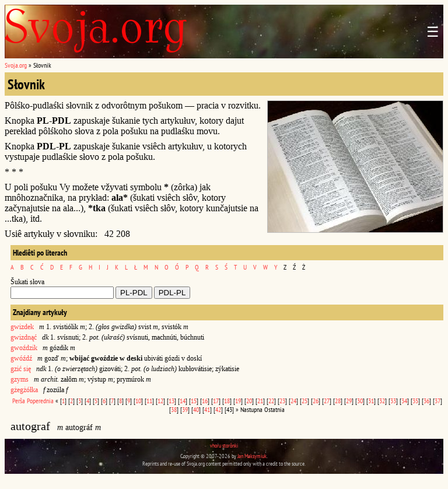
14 (183, 401)
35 (415, 401)
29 (349, 401)
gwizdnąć (24, 337)
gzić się (21, 369)
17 (216, 401)
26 (316, 401)
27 (327, 401)
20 (249, 401)
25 (304, 401)
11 (149, 401)
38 (174, 409)
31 (371, 401)
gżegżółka (24, 390)
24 (293, 401)
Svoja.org (16, 65)
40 (196, 409)
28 (338, 401)
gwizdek (22, 327)
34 (404, 401)
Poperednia (40, 401)
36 (426, 401)
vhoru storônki (224, 446)
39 (185, 409)
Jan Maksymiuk (252, 456)
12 (160, 401)
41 (207, 409)
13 (171, 401)
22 (271, 401)
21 (260, 401)
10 (138, 401)
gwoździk (24, 348)
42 (218, 409)
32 (382, 401)
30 (360, 401)
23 (282, 401)
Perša (19, 401)
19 (238, 401)
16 (205, 401)
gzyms (20, 379)
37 (437, 401)
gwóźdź (21, 358)
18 (227, 401)
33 (393, 401)
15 (194, 401)
